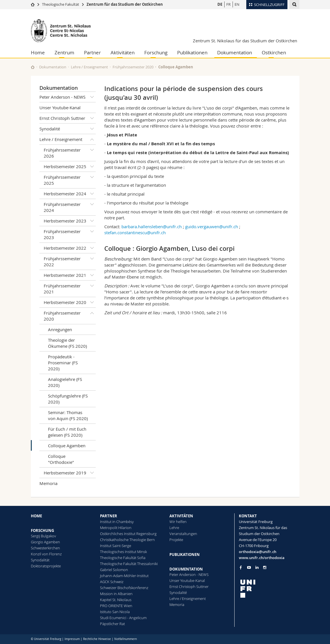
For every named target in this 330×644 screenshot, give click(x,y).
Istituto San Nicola (115, 612)
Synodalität (40, 560)
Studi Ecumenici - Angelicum (123, 618)
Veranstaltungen (183, 534)
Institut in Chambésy (117, 522)
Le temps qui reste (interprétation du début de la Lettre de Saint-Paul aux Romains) (198, 153)
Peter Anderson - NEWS (68, 97)
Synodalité (68, 129)
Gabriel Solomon (114, 570)
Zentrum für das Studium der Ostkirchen (125, 4)
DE (220, 4)
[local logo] (269, 589)
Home (38, 52)
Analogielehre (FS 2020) (65, 382)
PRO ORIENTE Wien (116, 606)
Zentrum (64, 52)
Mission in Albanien (116, 594)
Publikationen (192, 52)
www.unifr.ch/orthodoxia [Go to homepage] (262, 558)
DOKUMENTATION (186, 569)
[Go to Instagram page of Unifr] (265, 568)
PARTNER (109, 516)
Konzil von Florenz (46, 554)
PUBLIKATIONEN (185, 554)
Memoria (48, 483)
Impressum (72, 639)
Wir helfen (178, 522)
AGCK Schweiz (112, 582)
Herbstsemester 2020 (70, 302)
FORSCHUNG (42, 530)
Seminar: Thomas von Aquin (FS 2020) (68, 415)
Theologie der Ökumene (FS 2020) (67, 343)
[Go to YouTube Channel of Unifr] (249, 568)
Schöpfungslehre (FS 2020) (68, 399)
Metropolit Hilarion (116, 528)
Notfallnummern (126, 639)
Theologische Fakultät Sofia (123, 558)
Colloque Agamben (67, 446)
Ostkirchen (274, 52)
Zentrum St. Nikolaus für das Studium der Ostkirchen (245, 41)
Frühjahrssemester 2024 (70, 206)
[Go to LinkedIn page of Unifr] (257, 568)
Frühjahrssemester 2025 (70, 179)
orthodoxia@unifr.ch (258, 552)
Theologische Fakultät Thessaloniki (129, 564)
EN (237, 4)
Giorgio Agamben (45, 542)
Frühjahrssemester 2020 (133, 67)
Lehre (174, 528)
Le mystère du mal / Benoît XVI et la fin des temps (161, 144)
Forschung (156, 52)
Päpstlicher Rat (112, 624)
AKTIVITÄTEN (181, 516)
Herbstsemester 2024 (70, 194)
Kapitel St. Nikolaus (116, 600)
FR (228, 4)
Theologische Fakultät (61, 4)
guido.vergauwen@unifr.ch (212, 226)
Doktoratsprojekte (46, 566)
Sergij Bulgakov (43, 536)
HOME (36, 516)
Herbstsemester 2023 (70, 221)
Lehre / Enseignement (89, 67)
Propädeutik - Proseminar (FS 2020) (63, 363)
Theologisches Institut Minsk (123, 552)
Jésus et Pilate (122, 135)
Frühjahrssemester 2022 (70, 260)
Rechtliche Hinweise (97, 639)
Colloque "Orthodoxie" (61, 459)
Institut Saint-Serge (116, 546)
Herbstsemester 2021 (70, 275)
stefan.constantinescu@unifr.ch (135, 232)
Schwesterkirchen (45, 548)
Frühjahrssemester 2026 (70, 152)
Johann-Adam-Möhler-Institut (124, 576)
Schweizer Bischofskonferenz (124, 588)
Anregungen (60, 329)
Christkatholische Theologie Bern (127, 540)
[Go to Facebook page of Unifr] (241, 567)
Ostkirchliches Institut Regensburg (128, 534)
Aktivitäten (123, 52)
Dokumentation (235, 52)
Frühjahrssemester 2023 (70, 233)
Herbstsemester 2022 (70, 248)
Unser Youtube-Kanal (60, 108)
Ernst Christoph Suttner (68, 118)
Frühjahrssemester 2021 (70, 288)
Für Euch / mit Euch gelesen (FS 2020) (67, 432)
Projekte (176, 540)
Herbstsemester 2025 (70, 166)
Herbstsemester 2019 (70, 473)
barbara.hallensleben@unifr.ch (152, 226)
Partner (92, 52)
